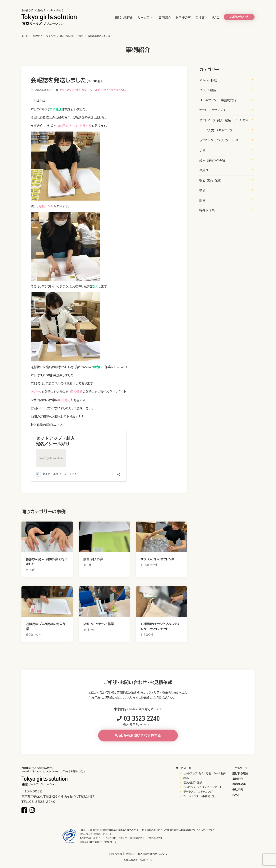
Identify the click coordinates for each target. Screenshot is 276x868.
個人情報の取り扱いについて (153, 854)
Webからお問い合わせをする (138, 736)
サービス (143, 18)
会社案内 (201, 18)
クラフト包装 (208, 90)
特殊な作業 (207, 210)
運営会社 (130, 854)
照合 (202, 200)
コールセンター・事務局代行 (218, 100)
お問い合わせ (115, 854)
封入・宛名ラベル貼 (115, 90)
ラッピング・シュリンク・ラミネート (221, 140)
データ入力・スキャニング (216, 130)
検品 (202, 190)
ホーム (25, 36)
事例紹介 (165, 18)
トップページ (240, 768)
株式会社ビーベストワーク (103, 842)
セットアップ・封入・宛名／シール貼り (65, 36)
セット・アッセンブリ (212, 110)
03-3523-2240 (142, 718)
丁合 (202, 150)
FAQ (216, 18)
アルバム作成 (208, 80)
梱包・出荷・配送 (210, 180)
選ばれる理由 (124, 18)
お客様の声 (183, 18)
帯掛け (204, 170)
